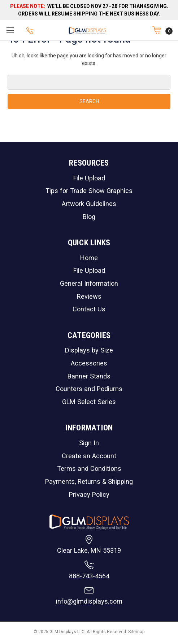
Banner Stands (89, 376)
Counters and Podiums (89, 389)
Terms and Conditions (89, 468)
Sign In (89, 443)
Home (89, 258)
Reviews (89, 296)
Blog (89, 217)
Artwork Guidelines (89, 204)
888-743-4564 (89, 576)
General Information (89, 283)
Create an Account (89, 456)
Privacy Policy (89, 494)
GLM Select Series (89, 402)
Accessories (89, 363)
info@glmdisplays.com (89, 601)
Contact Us (89, 309)
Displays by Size (89, 350)
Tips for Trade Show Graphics (89, 191)
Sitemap (136, 632)
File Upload (89, 178)
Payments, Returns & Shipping (89, 481)
